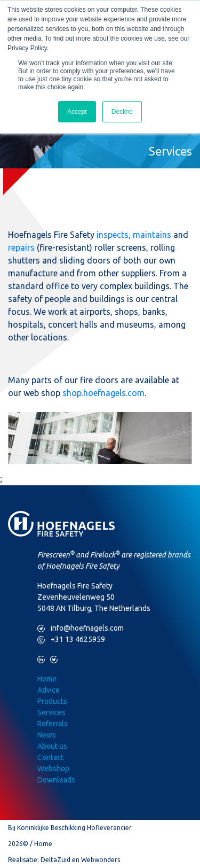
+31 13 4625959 (71, 640)
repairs (21, 247)
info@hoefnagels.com (81, 628)
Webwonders (101, 860)
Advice (49, 690)
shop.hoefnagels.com (103, 393)
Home (47, 679)
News (47, 735)
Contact (50, 757)
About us (52, 746)
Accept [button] (77, 112)
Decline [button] (122, 112)
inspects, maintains (134, 235)
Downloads (56, 780)
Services (51, 712)
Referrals (53, 724)
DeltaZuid (55, 860)
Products (52, 701)
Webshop (53, 769)
